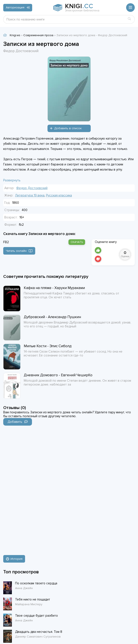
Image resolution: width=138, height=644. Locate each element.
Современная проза (38, 35)
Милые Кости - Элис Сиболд (48, 346)
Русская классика (59, 195)
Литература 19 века (30, 195)
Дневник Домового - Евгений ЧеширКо (58, 375)
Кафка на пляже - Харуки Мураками (54, 288)
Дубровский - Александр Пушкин (52, 317)
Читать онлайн (19, 251)
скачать (77, 242)
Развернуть (12, 180)
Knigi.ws (15, 35)
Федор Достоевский (32, 188)
